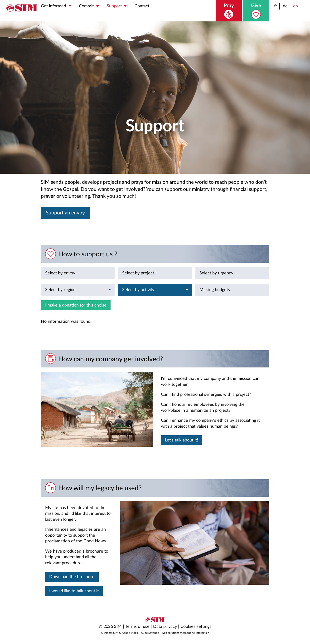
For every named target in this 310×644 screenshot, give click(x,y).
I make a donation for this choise (76, 305)
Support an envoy (65, 213)
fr (276, 6)
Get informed (57, 6)
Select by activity (156, 290)
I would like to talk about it (74, 591)
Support (118, 6)
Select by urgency (216, 273)
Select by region (79, 290)
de (285, 6)
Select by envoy (60, 273)
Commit (90, 6)
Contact (142, 6)
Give (256, 11)
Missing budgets (215, 290)
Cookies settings (196, 627)
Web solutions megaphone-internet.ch (185, 633)
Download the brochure (72, 577)
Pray (229, 11)
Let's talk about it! (182, 440)
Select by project (138, 273)
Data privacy (165, 627)
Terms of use (137, 627)
